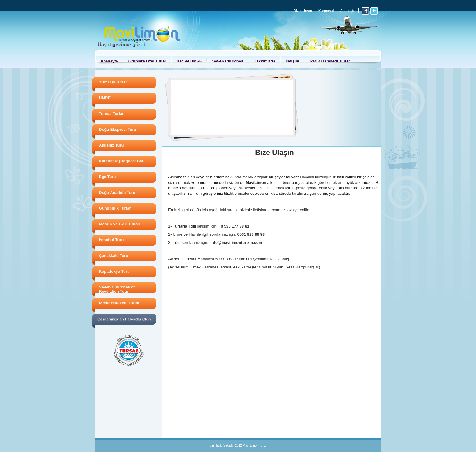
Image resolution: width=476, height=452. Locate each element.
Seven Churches (228, 61)
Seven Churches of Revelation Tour (117, 289)
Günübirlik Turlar (115, 208)
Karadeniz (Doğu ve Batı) (122, 161)
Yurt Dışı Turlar (113, 82)
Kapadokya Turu (114, 271)
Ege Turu (107, 177)
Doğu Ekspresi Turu (118, 129)
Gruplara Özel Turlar (147, 61)
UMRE (105, 98)
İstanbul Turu (111, 240)
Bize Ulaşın (303, 11)
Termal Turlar (111, 114)
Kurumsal (326, 11)
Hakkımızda (264, 61)
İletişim (292, 61)
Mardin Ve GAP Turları (120, 224)
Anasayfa (348, 11)
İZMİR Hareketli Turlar (330, 61)
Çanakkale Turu (114, 256)
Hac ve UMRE (189, 61)
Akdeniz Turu (111, 145)
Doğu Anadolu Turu (117, 192)
